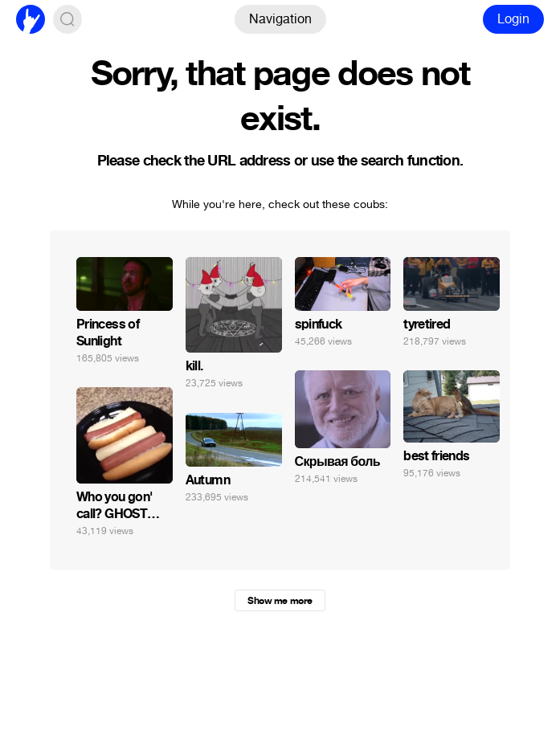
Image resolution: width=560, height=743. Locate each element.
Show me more (280, 601)
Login (513, 19)
